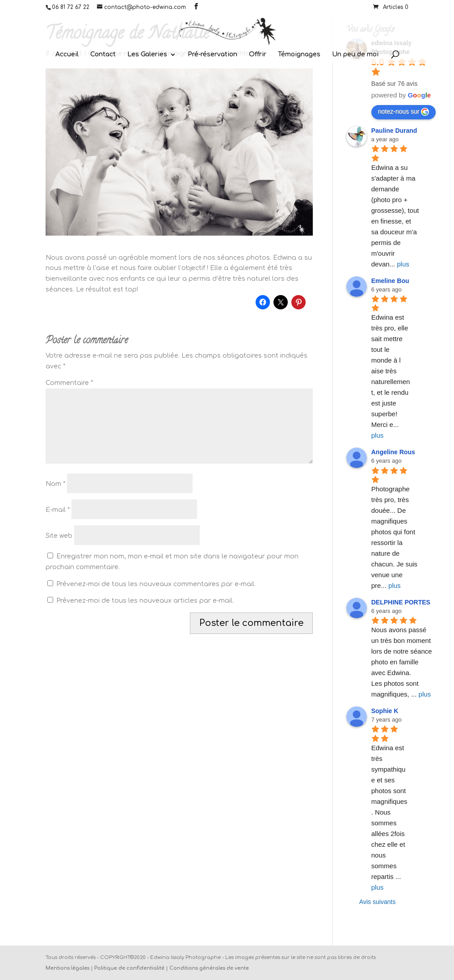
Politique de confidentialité (129, 968)
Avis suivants (377, 902)
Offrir (258, 55)
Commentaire (69, 383)
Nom (55, 484)
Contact (103, 55)
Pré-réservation (212, 55)
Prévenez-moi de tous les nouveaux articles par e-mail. (145, 601)
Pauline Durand (394, 131)
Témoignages (299, 55)
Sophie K (385, 711)
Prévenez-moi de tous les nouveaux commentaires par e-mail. (156, 584)
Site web (59, 536)
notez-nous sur (404, 112)
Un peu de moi (355, 55)
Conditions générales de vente (209, 968)
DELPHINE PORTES (401, 602)
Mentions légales (67, 968)
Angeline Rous (393, 452)
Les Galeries (147, 55)
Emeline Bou (390, 281)
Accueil (67, 55)
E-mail (58, 510)
